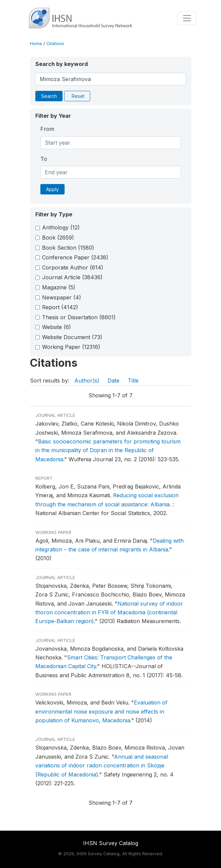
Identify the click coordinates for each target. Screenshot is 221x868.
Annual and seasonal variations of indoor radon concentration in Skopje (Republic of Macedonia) (102, 766)
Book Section (68, 248)
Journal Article (72, 277)
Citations (55, 44)
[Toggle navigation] (187, 18)
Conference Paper (75, 257)
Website (57, 327)
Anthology (61, 227)
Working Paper (71, 347)
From (47, 129)
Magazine (59, 287)
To (44, 159)
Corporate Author (73, 267)
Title (133, 381)
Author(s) (87, 381)
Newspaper (62, 297)
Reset (78, 96)
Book (58, 238)
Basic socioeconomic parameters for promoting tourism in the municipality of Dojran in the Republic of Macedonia (108, 450)
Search (49, 96)
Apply (52, 189)
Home (36, 44)
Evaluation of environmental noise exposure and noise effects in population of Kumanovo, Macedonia (101, 711)
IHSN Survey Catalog (111, 843)
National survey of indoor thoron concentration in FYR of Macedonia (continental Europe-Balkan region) (109, 612)
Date (114, 381)
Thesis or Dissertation (79, 317)
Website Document (72, 337)
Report (60, 307)
